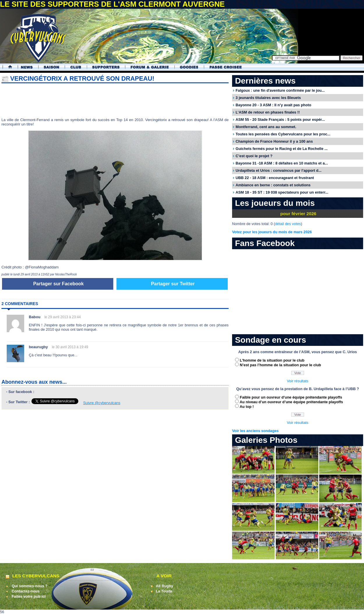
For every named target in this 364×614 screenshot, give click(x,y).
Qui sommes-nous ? (30, 586)
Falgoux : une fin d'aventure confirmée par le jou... (280, 90)
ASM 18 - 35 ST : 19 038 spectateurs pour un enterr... (282, 192)
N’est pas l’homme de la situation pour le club (281, 365)
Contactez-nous (26, 591)
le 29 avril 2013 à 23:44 (62, 317)
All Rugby (165, 586)
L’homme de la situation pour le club (272, 360)
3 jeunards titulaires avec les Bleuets (268, 98)
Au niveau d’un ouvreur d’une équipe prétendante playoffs (291, 402)
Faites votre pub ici (29, 596)
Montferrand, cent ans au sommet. (266, 127)
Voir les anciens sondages (255, 431)
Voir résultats (298, 381)
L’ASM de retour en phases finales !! (268, 112)
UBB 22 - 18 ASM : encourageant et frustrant (275, 178)
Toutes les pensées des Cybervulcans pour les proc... (283, 134)
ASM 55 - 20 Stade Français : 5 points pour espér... (280, 120)
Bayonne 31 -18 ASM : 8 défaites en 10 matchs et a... (282, 163)
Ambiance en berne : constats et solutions (273, 185)
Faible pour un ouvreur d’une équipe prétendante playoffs (291, 397)
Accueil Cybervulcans (7, 67)
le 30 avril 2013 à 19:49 (70, 347)
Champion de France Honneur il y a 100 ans (274, 141)
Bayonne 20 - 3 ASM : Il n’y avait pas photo (273, 105)
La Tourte (164, 591)
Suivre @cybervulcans (102, 403)
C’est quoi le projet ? (254, 156)
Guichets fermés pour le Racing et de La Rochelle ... (282, 149)
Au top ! (247, 407)
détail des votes (288, 224)
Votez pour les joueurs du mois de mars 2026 (272, 232)
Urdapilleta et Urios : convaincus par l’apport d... (279, 170)
